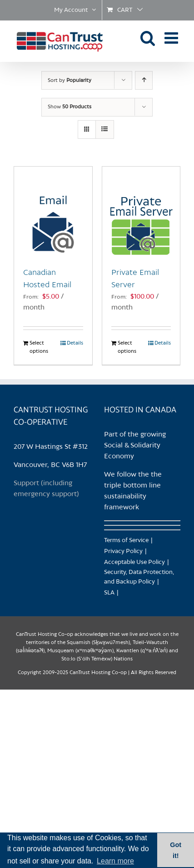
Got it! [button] (176, 850)
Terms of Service (126, 541)
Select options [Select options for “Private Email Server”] (127, 347)
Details (75, 343)
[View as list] (105, 129)
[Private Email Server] (141, 212)
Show (70, 107)
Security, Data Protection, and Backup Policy (139, 577)
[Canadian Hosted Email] (53, 212)
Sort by (70, 81)
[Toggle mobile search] (148, 38)
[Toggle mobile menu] (172, 38)
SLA (109, 593)
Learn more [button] (115, 861)
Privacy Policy (123, 551)
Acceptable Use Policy (134, 562)
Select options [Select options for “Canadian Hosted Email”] (39, 347)
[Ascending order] (144, 80)
